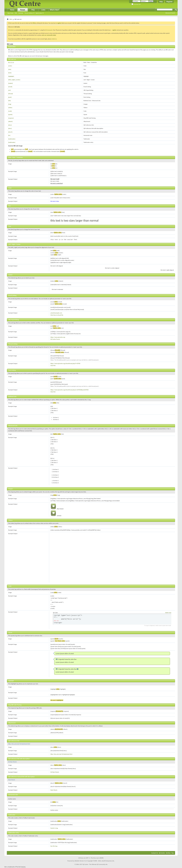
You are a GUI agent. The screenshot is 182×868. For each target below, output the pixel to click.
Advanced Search (170, 13)
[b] (9, 62)
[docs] (10, 125)
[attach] (10, 121)
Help (161, 2)
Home (12, 10)
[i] (11, 62)
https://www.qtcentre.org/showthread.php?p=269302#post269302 (69, 390)
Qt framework (49, 30)
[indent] (10, 83)
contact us (54, 39)
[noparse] (11, 118)
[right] (13, 80)
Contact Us (155, 853)
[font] (10, 73)
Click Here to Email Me (57, 315)
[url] (9, 90)
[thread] (10, 94)
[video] (10, 108)
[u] (13, 62)
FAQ (16, 13)
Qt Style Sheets (12, 762)
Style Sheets (12, 780)
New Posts (10, 13)
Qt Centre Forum (55, 339)
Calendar (21, 13)
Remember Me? (136, 4)
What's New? (55, 10)
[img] (10, 104)
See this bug (54, 846)
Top (173, 853)
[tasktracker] (12, 139)
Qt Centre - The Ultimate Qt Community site (95, 864)
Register (169, 2)
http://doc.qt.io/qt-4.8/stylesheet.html (19, 744)
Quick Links (39, 13)
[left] (10, 80)
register (114, 30)
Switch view (168, 613)
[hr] (9, 135)
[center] (18, 80)
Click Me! (53, 366)
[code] (10, 111)
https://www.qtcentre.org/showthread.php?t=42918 (65, 364)
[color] (10, 66)
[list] (9, 101)
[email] (10, 87)
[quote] (10, 115)
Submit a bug (54, 828)
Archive (168, 853)
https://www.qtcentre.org (58, 337)
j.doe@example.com (56, 313)
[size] (10, 69)
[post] (10, 97)
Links (43, 10)
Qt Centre (11, 30)
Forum (23, 10)
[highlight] (11, 76)
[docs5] (10, 132)
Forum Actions (29, 13)
